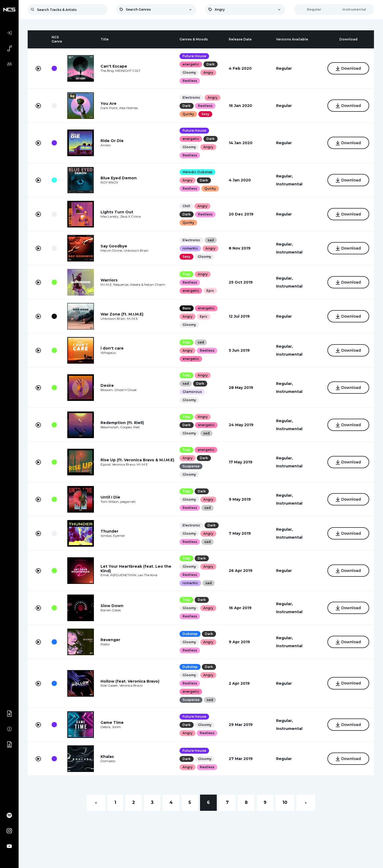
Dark (211, 64)
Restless (190, 81)
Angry (208, 72)
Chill (186, 206)
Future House (194, 56)
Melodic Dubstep (197, 172)
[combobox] (156, 10)
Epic (210, 291)
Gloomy (189, 72)
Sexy (205, 114)
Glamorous (192, 392)
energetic (191, 64)
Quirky (188, 114)
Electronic (191, 97)
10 (285, 802)
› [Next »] (306, 802)
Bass (187, 308)
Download (348, 69)
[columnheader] (38, 39)
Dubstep (190, 634)
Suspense (191, 466)
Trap (186, 274)
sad (211, 240)
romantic (190, 248)
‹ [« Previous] (96, 802)
